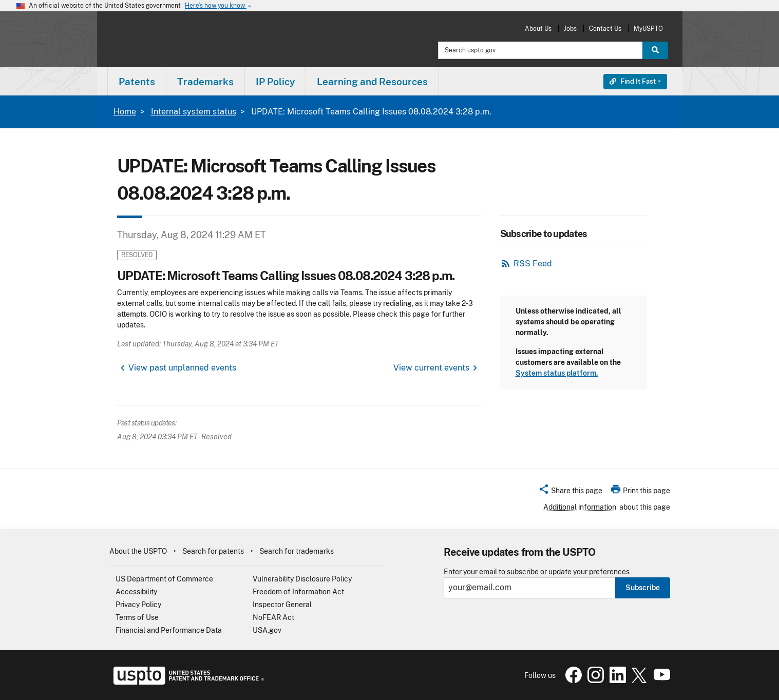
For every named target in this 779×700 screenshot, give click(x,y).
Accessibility (136, 592)
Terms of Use (137, 617)
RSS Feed (533, 264)
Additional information (580, 507)
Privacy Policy (138, 605)
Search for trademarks (297, 551)
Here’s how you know (219, 6)
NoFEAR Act (273, 617)
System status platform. (557, 373)
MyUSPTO (648, 28)
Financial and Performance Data (169, 630)
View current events (431, 368)
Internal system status (194, 112)
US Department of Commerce (164, 579)
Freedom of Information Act (298, 592)
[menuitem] (137, 81)
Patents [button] (137, 82)
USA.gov (267, 630)
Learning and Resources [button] (372, 82)
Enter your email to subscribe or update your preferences (537, 572)
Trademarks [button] (205, 82)
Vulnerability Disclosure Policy (302, 579)
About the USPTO (138, 551)
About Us (538, 28)
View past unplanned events (182, 368)
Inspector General (282, 605)
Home (125, 112)
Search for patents (213, 551)
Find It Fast (633, 81)
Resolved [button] (137, 255)
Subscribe (643, 588)
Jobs (570, 28)
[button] (570, 492)
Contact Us (605, 28)
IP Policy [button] (275, 82)
